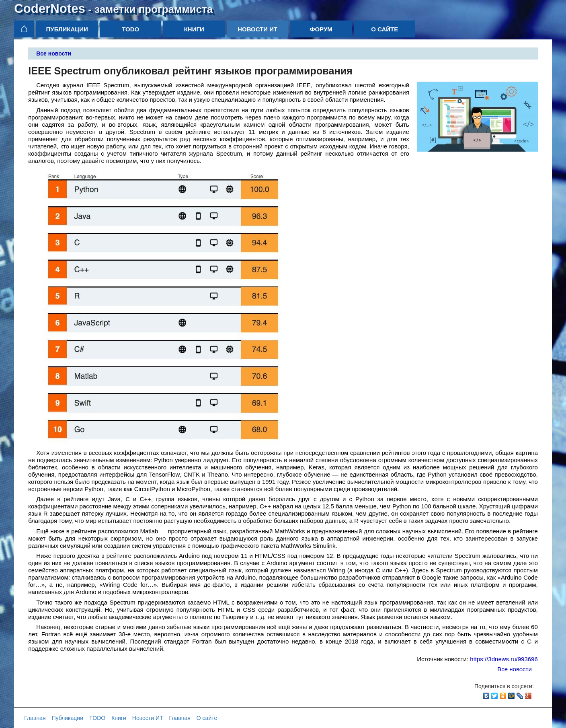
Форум (321, 29)
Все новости (54, 53)
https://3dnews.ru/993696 (504, 659)
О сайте (385, 29)
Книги (194, 29)
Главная (35, 718)
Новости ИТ (257, 29)
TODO (130, 29)
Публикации (67, 29)
